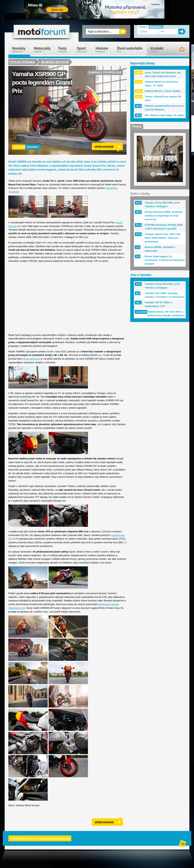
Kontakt (159, 50)
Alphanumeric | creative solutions (183, 844)
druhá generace (31, 359)
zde (100, 355)
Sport (84, 50)
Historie (104, 50)
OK (123, 31)
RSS (179, 50)
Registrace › (156, 27)
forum (42, 31)
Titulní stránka (22, 62)
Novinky (33, 147)
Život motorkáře (132, 50)
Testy (65, 50)
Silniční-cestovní (55, 62)
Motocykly (44, 50)
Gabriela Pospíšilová (105, 72)
